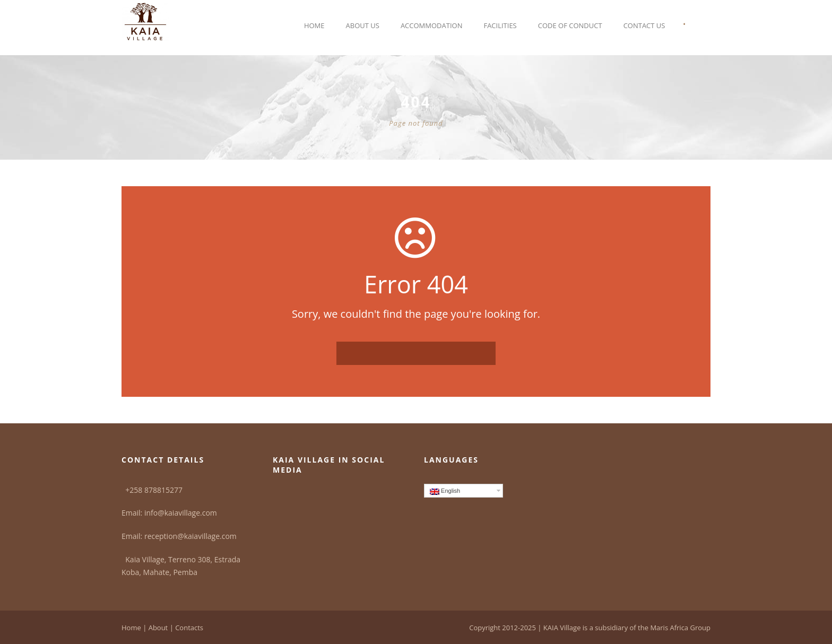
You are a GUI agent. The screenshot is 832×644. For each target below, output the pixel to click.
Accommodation (432, 25)
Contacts (189, 628)
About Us (363, 25)
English (445, 491)
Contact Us (644, 25)
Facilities (500, 25)
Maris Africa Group (680, 628)
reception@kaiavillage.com (190, 536)
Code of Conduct (570, 25)
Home (314, 25)
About (158, 628)
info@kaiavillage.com (181, 513)
